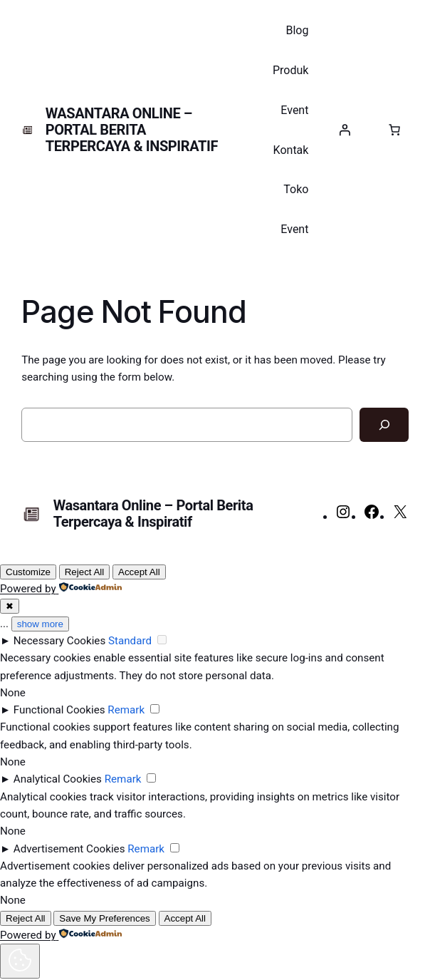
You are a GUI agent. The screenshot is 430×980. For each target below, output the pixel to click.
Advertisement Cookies (69, 849)
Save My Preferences (104, 918)
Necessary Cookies (59, 641)
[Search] (384, 425)
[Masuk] (345, 130)
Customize (28, 572)
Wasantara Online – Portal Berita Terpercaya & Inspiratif (132, 130)
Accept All (139, 572)
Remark (126, 710)
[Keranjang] (394, 130)
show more (40, 624)
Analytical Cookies (58, 779)
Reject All (85, 572)
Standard (130, 641)
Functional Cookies (59, 710)
